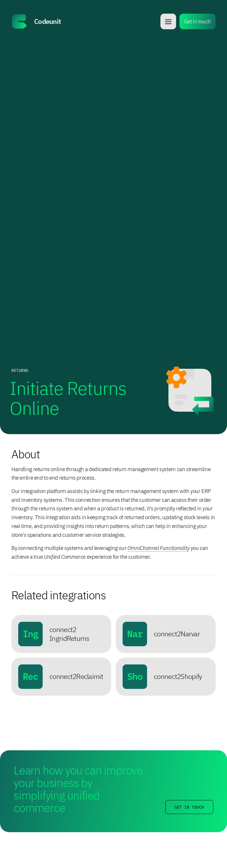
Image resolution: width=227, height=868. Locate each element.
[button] (168, 21)
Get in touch (198, 21)
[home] (84, 21)
